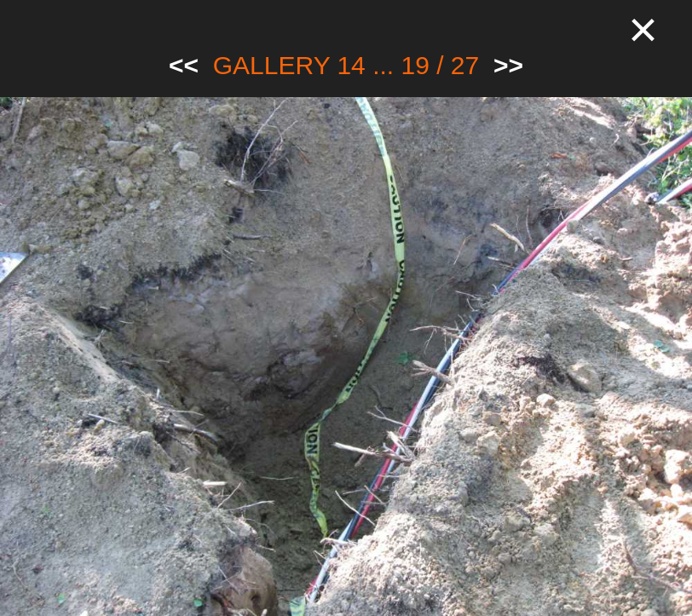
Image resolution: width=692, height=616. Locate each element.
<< (184, 65)
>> (508, 65)
